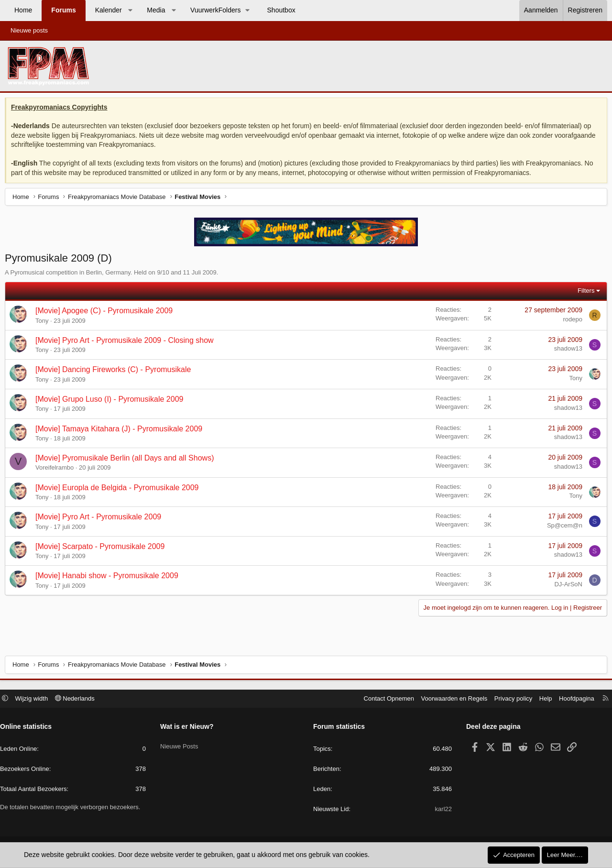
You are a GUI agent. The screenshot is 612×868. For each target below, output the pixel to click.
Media (156, 10)
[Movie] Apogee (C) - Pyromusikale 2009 (106, 313)
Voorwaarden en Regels (450, 699)
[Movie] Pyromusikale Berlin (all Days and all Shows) (127, 460)
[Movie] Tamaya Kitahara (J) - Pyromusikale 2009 (121, 431)
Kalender (109, 10)
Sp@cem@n (562, 528)
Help (541, 699)
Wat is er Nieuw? (189, 728)
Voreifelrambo (57, 470)
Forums (63, 10)
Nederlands (80, 699)
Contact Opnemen (384, 699)
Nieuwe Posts (181, 744)
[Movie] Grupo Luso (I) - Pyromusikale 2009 (112, 401)
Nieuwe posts (29, 30)
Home (23, 10)
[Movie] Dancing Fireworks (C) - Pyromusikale (115, 372)
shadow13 (566, 351)
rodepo (570, 322)
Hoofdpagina (572, 699)
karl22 (441, 810)
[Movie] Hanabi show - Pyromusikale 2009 (109, 578)
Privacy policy (508, 699)
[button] (130, 11)
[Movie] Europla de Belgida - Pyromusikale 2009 (120, 490)
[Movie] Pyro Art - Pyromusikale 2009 (101, 519)
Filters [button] (584, 293)
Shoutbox (281, 10)
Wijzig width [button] (37, 699)
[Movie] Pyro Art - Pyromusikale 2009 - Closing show (127, 343)
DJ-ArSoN (566, 587)
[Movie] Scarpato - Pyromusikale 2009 (102, 549)
